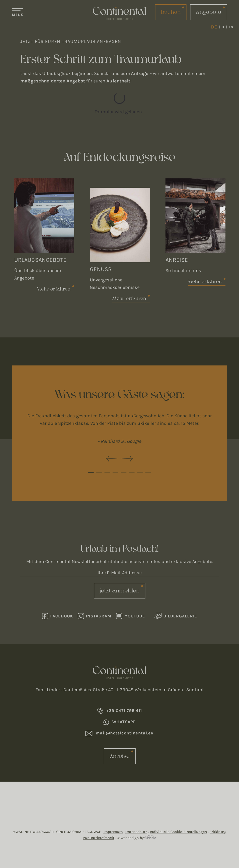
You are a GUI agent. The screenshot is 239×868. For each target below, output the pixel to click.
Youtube (131, 616)
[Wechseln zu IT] (224, 27)
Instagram (95, 616)
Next (127, 459)
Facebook (58, 616)
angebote (209, 12)
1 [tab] (91, 473)
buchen (171, 12)
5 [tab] (124, 473)
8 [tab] (148, 473)
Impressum (113, 832)
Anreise (177, 260)
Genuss (101, 269)
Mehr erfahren (54, 289)
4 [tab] (115, 473)
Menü (18, 15)
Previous (112, 459)
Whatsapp (119, 722)
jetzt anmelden (120, 591)
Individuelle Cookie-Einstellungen (178, 832)
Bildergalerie (176, 616)
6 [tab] (132, 473)
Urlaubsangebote (40, 260)
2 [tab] (99, 473)
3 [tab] (107, 473)
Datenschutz (136, 832)
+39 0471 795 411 (120, 711)
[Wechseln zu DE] (215, 27)
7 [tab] (140, 473)
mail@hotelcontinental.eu (119, 733)
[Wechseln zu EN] (231, 27)
